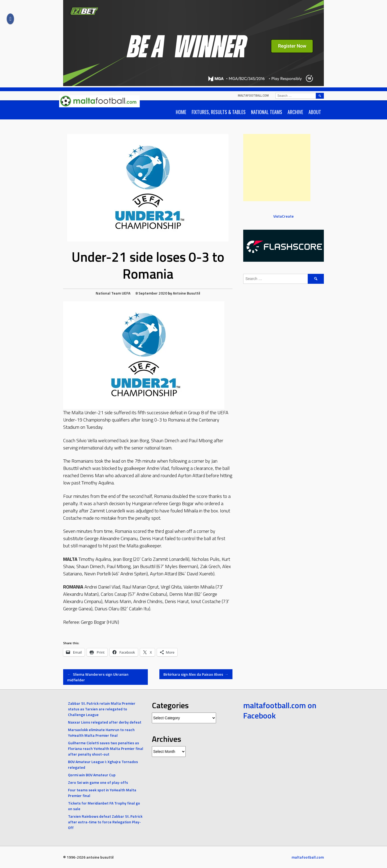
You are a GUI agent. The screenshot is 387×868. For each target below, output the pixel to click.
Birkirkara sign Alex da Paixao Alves (196, 674)
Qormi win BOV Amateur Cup (92, 775)
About (315, 112)
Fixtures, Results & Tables (219, 112)
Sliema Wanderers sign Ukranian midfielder (98, 677)
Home (181, 112)
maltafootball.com (253, 95)
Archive (295, 112)
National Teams (267, 112)
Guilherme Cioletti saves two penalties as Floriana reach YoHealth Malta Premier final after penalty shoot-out (106, 748)
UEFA (126, 293)
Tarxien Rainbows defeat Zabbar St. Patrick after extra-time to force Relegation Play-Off (105, 822)
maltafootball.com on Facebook (280, 710)
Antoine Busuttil (187, 293)
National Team (108, 293)
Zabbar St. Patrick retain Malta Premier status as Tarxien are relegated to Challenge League (102, 709)
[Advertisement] (277, 168)
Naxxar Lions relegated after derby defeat (105, 722)
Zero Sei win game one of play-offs (98, 782)
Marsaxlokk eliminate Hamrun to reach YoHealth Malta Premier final (101, 732)
